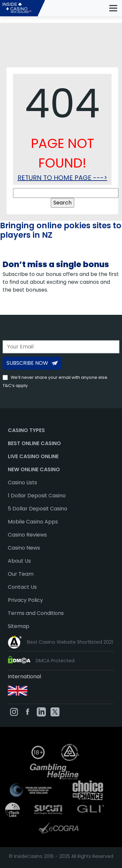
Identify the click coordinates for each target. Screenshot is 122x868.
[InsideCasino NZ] (24, 8)
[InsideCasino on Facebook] (28, 712)
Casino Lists (22, 482)
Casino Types (26, 430)
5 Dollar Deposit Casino (38, 509)
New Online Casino (34, 469)
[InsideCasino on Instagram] (14, 712)
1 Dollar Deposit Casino (37, 496)
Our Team (21, 574)
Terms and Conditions (36, 613)
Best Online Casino (34, 443)
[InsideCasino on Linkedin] (41, 712)
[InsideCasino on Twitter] (55, 712)
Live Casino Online (33, 456)
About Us (19, 561)
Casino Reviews (27, 535)
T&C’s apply (15, 386)
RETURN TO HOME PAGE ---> (62, 178)
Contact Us (22, 587)
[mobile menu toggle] (113, 8)
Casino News (24, 548)
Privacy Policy (25, 600)
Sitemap (19, 626)
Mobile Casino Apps (33, 522)
